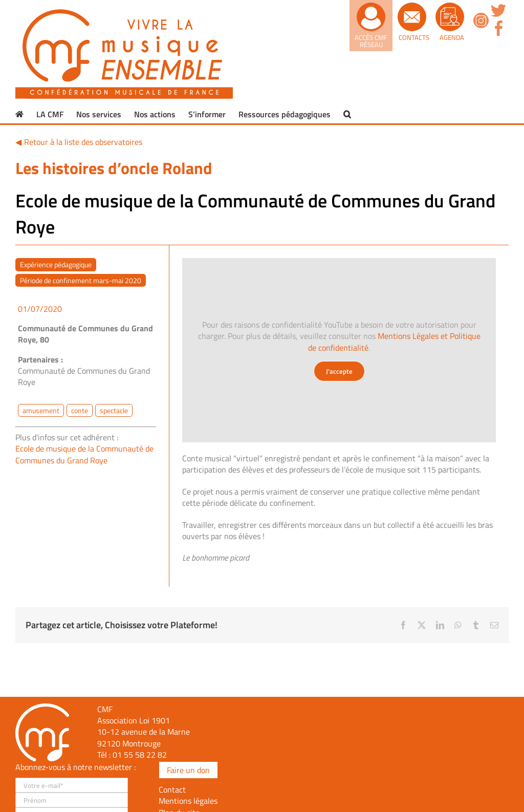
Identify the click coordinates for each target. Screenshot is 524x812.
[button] (347, 114)
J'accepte (339, 371)
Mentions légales (188, 801)
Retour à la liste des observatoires (83, 142)
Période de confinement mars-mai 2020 (81, 280)
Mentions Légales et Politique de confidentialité (394, 341)
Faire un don (188, 770)
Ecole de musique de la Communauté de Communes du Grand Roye (84, 454)
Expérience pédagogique (56, 264)
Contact (172, 789)
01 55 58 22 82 (140, 755)
